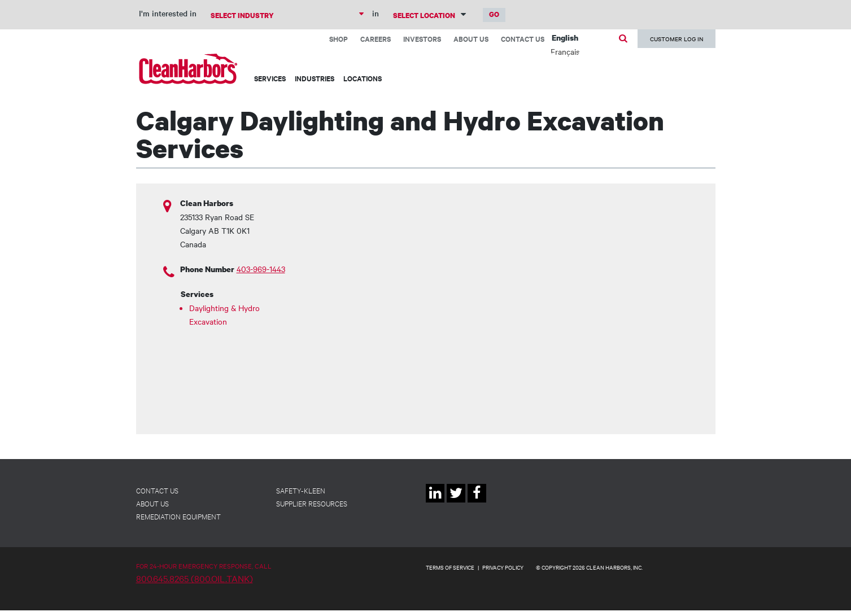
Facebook (477, 502)
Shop (339, 39)
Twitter (456, 502)
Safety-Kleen (301, 490)
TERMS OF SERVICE (450, 567)
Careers (376, 39)
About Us (471, 39)
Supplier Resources (312, 503)
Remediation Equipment (178, 516)
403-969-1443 (261, 269)
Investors (422, 39)
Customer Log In (677, 39)
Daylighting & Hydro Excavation (224, 314)
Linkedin (435, 502)
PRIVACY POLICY (503, 567)
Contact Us (523, 39)
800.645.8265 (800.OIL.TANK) (195, 578)
